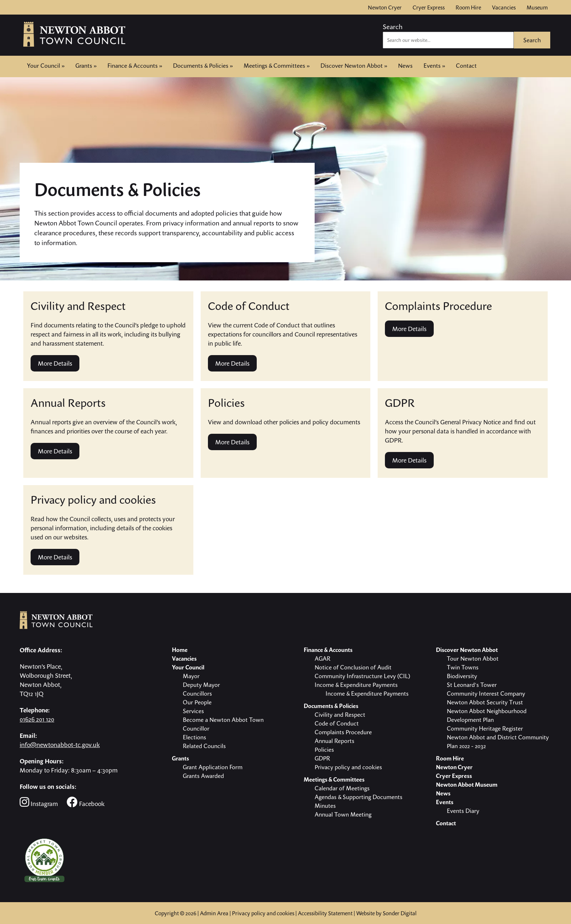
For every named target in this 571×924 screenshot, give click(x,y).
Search (393, 27)
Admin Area (214, 913)
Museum (537, 7)
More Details (55, 363)
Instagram (39, 802)
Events (434, 66)
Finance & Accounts (135, 66)
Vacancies (504, 7)
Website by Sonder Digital (386, 913)
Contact (466, 65)
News (405, 66)
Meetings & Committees (277, 66)
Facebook (86, 802)
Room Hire (468, 7)
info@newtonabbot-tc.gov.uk (60, 745)
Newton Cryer (385, 7)
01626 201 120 (37, 719)
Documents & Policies (203, 66)
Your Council (46, 66)
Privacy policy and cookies (263, 913)
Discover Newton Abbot (354, 66)
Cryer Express (429, 7)
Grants (86, 66)
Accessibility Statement (325, 913)
